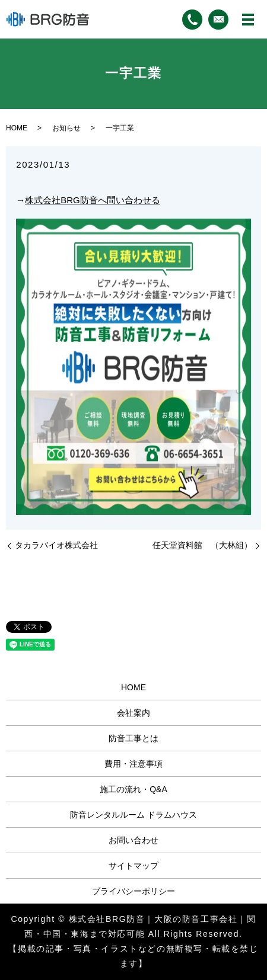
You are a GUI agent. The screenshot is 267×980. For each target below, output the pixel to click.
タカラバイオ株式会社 (56, 545)
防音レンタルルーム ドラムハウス (133, 815)
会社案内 (133, 713)
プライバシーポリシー (133, 891)
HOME (17, 128)
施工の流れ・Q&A (133, 789)
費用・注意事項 (133, 764)
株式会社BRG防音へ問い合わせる (93, 200)
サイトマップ (133, 866)
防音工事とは (133, 738)
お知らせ (66, 128)
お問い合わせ (133, 840)
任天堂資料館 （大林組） (202, 545)
